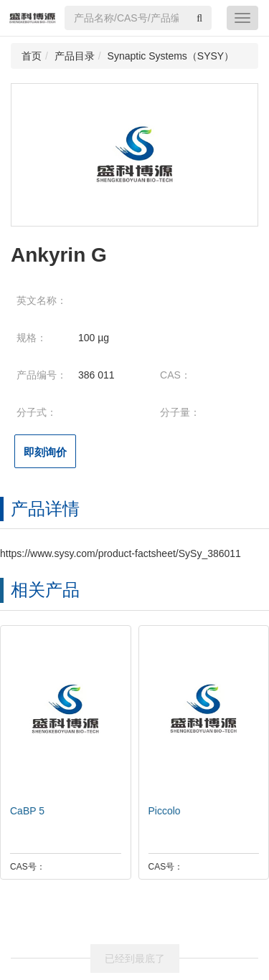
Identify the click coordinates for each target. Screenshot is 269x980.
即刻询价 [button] (45, 452)
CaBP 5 (24, 811)
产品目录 (75, 56)
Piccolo (161, 811)
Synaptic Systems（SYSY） (171, 56)
